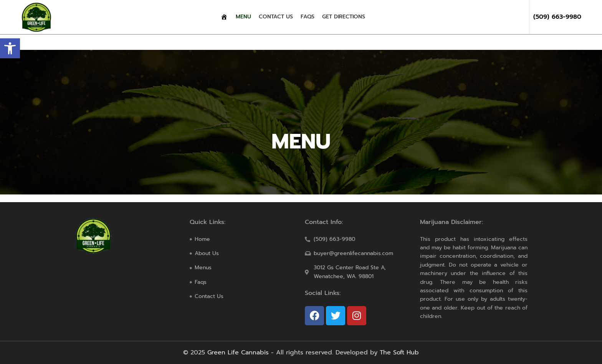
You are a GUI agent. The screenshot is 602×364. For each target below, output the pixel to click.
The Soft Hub (399, 352)
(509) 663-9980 (557, 17)
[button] (10, 48)
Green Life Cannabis (238, 352)
